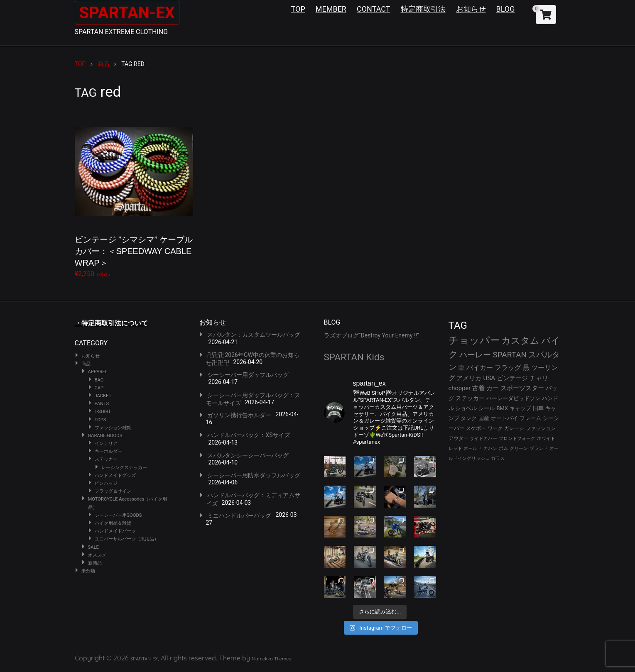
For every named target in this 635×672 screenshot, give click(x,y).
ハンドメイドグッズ (115, 475)
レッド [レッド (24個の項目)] (455, 448)
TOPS (101, 420)
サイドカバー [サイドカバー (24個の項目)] (483, 439)
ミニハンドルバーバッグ (239, 516)
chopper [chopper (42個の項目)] (460, 388)
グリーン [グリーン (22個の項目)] (519, 448)
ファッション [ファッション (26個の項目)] (541, 428)
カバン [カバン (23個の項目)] (490, 448)
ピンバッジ (106, 483)
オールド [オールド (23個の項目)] (473, 448)
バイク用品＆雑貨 (113, 523)
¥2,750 (134, 195)
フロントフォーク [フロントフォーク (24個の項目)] (517, 439)
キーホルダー (108, 451)
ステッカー (106, 459)
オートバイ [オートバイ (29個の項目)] (504, 418)
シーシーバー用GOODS (118, 515)
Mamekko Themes (271, 659)
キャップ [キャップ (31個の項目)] (520, 408)
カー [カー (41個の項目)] (493, 388)
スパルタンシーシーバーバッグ (248, 455)
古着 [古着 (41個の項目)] (478, 388)
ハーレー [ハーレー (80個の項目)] (475, 355)
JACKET (103, 396)
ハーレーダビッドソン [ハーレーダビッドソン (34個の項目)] (513, 398)
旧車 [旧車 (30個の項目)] (538, 408)
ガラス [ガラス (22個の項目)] (498, 458)
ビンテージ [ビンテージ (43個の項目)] (512, 378)
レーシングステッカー (124, 468)
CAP (99, 388)
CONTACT (374, 9)
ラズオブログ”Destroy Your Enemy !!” (372, 335)
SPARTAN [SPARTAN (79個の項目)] (510, 355)
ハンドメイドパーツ (115, 531)
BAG (99, 380)
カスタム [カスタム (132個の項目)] (520, 340)
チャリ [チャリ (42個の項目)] (539, 378)
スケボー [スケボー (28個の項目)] (476, 428)
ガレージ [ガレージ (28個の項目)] (514, 428)
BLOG (506, 9)
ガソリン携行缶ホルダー (239, 415)
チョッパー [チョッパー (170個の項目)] (474, 340)
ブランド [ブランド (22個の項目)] (539, 448)
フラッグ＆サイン (113, 491)
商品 (86, 364)
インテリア (106, 444)
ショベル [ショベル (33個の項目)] (466, 408)
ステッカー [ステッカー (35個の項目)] (470, 398)
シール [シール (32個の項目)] (487, 408)
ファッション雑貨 (113, 428)
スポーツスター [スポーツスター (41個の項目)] (522, 388)
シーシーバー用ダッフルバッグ (248, 375)
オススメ (97, 555)
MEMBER (331, 9)
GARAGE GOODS (105, 436)
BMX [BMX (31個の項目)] (502, 408)
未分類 (88, 571)
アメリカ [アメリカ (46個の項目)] (469, 378)
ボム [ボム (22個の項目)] (503, 448)
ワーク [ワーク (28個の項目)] (495, 428)
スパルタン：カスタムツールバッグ (254, 335)
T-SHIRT (103, 412)
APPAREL (98, 372)
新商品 (95, 563)
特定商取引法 (423, 9)
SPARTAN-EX (129, 13)
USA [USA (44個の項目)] (489, 378)
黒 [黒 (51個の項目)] (526, 368)
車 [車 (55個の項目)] (461, 368)
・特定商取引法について (111, 323)
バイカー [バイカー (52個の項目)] (480, 368)
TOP (298, 9)
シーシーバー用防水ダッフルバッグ (254, 475)
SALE (93, 547)
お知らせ (471, 9)
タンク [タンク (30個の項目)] (469, 418)
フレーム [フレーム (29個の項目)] (530, 418)
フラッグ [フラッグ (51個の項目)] (508, 368)
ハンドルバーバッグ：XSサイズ (249, 435)
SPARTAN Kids (354, 357)
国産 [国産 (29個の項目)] (484, 418)
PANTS (102, 404)
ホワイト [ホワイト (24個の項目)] (546, 439)
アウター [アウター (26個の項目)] (458, 438)
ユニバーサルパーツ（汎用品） (127, 539)
